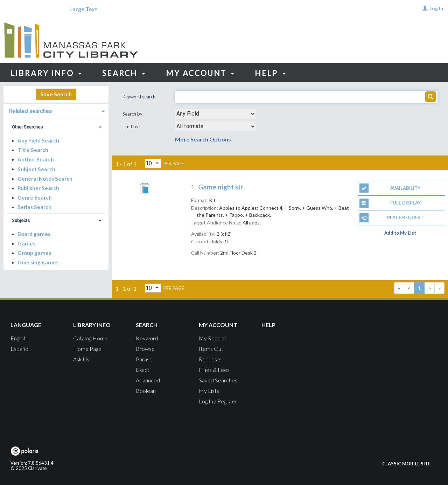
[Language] (26, 9)
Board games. (34, 234)
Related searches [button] (30, 111)
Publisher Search (38, 188)
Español (20, 349)
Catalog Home (90, 338)
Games (26, 243)
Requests (210, 359)
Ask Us (81, 359)
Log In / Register (218, 401)
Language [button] (26, 325)
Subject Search (36, 169)
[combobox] (215, 114)
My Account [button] (200, 73)
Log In (436, 8)
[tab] (56, 110)
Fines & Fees (214, 370)
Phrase (144, 359)
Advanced (148, 380)
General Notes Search (45, 179)
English (19, 338)
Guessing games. (38, 262)
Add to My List (400, 233)
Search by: (134, 114)
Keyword (147, 338)
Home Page (87, 349)
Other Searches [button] (27, 127)
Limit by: (132, 126)
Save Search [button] (56, 94)
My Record (212, 338)
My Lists (209, 391)
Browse (145, 349)
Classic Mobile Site (406, 464)
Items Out (211, 349)
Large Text (83, 9)
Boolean (146, 391)
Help (268, 325)
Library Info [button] (46, 73)
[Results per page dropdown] (153, 163)
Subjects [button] (21, 220)
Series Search (34, 207)
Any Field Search (38, 140)
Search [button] (124, 73)
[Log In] (425, 8)
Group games (34, 253)
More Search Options (203, 139)
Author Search (36, 159)
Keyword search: (140, 97)
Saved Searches (218, 380)
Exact (143, 370)
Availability (390, 188)
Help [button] (270, 73)
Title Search (33, 150)
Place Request (392, 218)
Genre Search (35, 198)
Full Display (390, 203)
